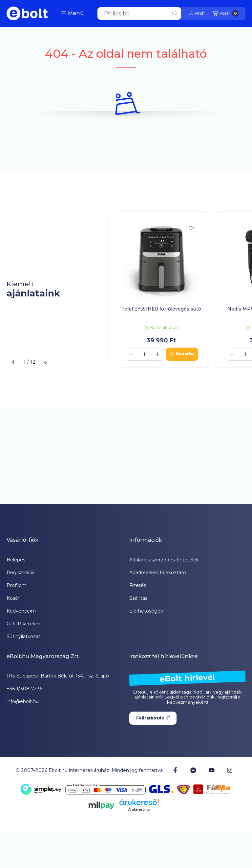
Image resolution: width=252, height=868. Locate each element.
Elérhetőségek (146, 611)
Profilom (17, 585)
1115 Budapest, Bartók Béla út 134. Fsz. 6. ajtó (58, 676)
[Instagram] (230, 770)
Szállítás (138, 598)
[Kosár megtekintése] (226, 13)
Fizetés (138, 585)
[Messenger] (193, 770)
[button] (72, 13)
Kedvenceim (21, 611)
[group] (180, 289)
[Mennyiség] (144, 354)
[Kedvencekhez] (191, 228)
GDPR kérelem (24, 624)
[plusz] (158, 354)
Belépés (16, 560)
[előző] (13, 362)
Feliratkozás (153, 718)
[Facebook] (175, 770)
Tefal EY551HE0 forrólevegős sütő (161, 309)
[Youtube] (212, 770)
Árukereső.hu (139, 809)
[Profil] (197, 13)
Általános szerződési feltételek (164, 560)
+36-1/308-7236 (24, 689)
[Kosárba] (182, 354)
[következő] (45, 362)
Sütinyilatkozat (23, 636)
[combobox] (139, 13)
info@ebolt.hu (23, 701)
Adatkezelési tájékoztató (158, 573)
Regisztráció (21, 573)
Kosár (13, 598)
